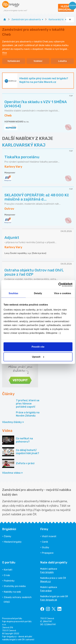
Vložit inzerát (49, 536)
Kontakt (8, 570)
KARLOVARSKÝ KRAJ (24, 145)
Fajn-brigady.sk (49, 600)
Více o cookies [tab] (63, 293)
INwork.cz (45, 581)
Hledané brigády (13, 542)
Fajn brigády (47, 572)
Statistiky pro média (15, 586)
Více (4, 53)
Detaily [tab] (38, 293)
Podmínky (9, 581)
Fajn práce (46, 591)
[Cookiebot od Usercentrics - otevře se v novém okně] (60, 285)
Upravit (38, 357)
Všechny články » (13, 422)
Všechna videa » (12, 473)
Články (8, 536)
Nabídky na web (12, 592)
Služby (46, 547)
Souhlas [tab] (13, 293)
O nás (7, 575)
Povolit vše (38, 347)
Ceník (45, 542)
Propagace (48, 553)
